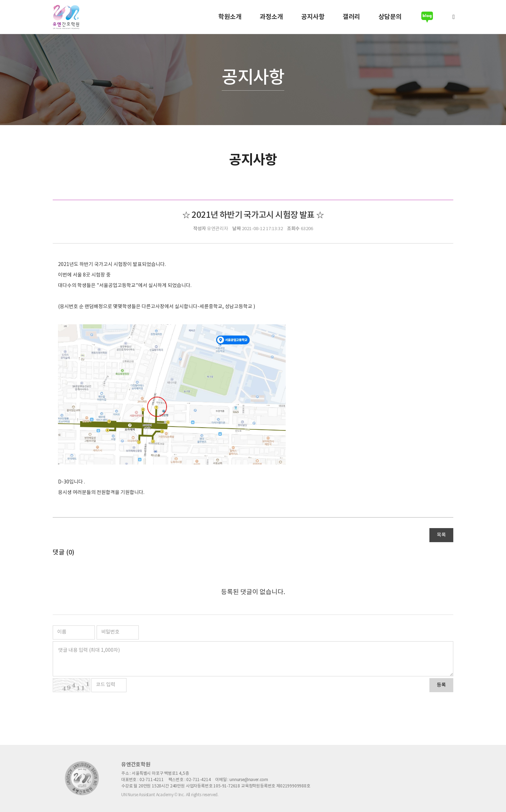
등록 (441, 685)
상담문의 (390, 17)
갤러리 (351, 17)
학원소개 (230, 17)
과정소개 (271, 17)
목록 (441, 535)
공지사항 (313, 17)
